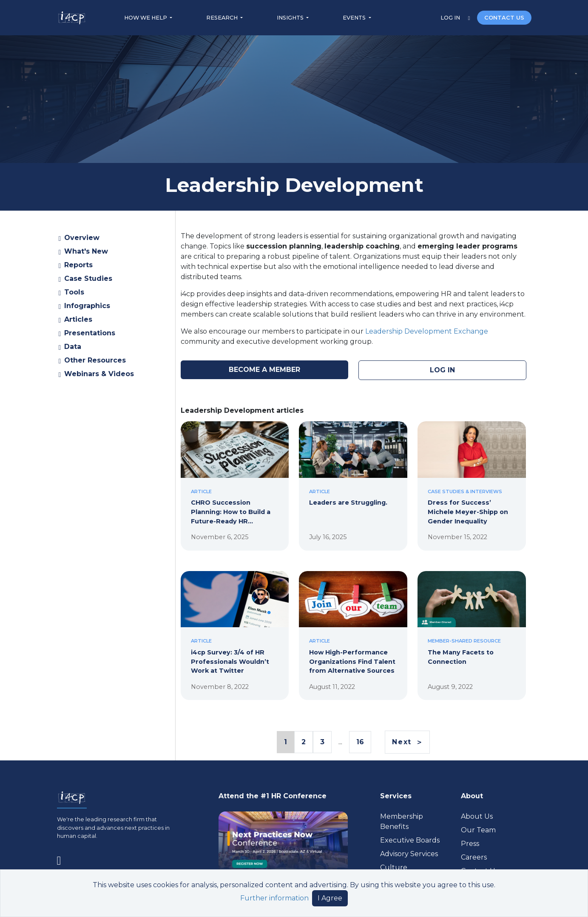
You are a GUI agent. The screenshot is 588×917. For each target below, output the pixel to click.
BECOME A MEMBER (264, 370)
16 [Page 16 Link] (360, 742)
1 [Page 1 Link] (285, 743)
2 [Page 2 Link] (304, 742)
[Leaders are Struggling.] (353, 476)
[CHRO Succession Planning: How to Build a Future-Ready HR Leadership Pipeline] (235, 476)
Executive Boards (410, 840)
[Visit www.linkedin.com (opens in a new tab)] (62, 859)
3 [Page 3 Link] (322, 742)
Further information (274, 898)
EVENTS (355, 18)
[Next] (407, 742)
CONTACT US (504, 18)
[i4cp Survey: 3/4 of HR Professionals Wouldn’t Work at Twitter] (235, 626)
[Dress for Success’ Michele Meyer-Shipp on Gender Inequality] (472, 476)
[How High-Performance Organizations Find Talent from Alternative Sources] (353, 626)
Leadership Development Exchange (427, 331)
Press (470, 844)
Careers (474, 857)
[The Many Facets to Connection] (472, 626)
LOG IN (451, 18)
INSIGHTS (291, 18)
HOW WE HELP (146, 18)
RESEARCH (223, 18)
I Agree (330, 898)
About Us (477, 816)
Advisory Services (409, 854)
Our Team (478, 830)
